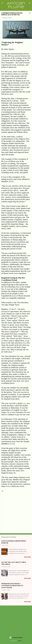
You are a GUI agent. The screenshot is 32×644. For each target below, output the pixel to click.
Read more (27, 557)
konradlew (20, 641)
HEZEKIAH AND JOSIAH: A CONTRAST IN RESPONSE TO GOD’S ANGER (12, 586)
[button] (30, 13)
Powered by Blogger (16, 638)
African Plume (16, 5)
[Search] (30, 3)
